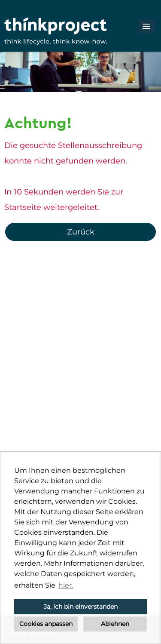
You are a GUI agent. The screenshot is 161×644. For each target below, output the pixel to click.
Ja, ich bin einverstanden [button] (81, 607)
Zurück (81, 232)
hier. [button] (66, 585)
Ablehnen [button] (115, 624)
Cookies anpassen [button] (46, 624)
